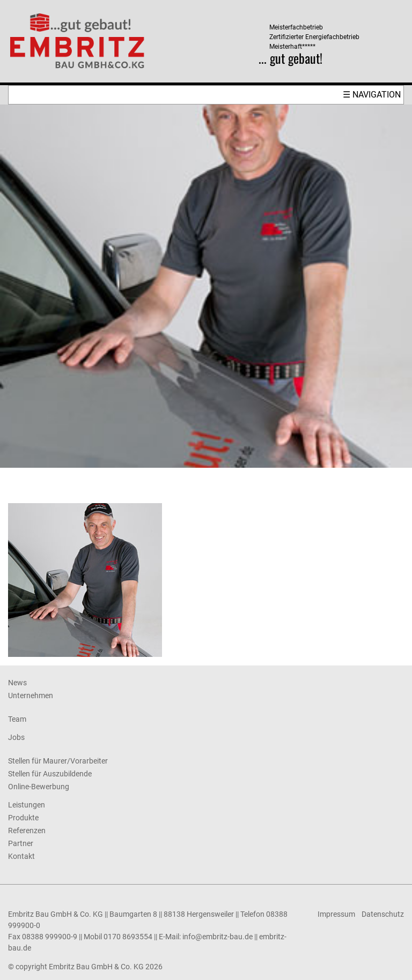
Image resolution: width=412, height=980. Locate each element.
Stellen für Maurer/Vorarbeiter (58, 761)
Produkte (23, 818)
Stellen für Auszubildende (50, 774)
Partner (21, 843)
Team (17, 719)
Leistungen (27, 805)
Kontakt (21, 856)
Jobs (16, 737)
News (17, 683)
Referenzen (27, 831)
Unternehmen (31, 695)
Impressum (336, 914)
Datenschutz (383, 914)
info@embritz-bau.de (218, 937)
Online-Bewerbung (39, 787)
